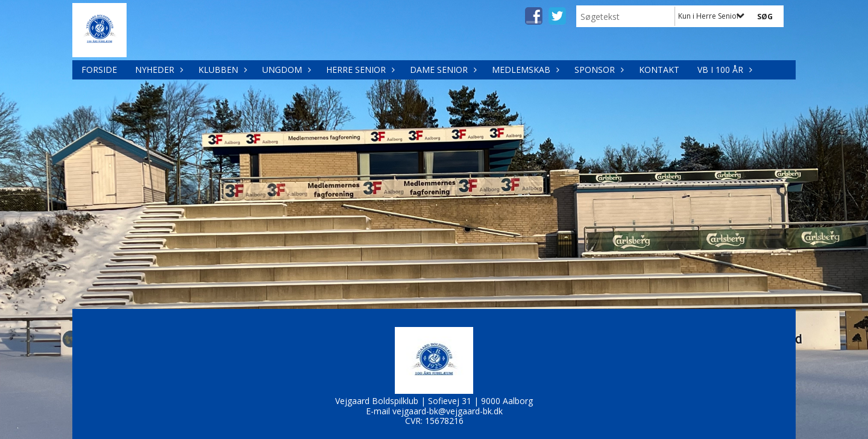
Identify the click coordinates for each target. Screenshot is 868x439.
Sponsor (598, 70)
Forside (99, 70)
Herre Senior (359, 70)
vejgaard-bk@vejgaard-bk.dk (448, 411)
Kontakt (659, 70)
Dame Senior (442, 70)
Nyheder (158, 70)
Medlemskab (524, 70)
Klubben (221, 70)
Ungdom (285, 70)
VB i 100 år (723, 70)
